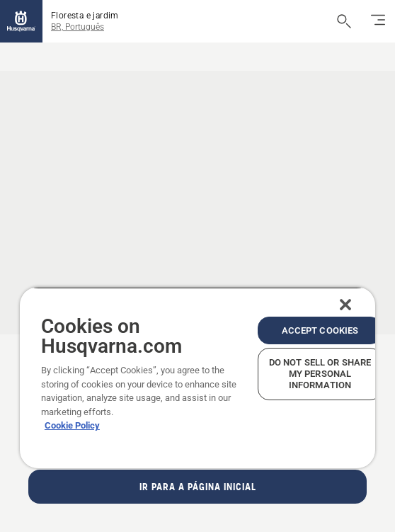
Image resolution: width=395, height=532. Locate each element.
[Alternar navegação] (378, 21)
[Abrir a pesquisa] (344, 21)
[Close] (345, 305)
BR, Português (78, 27)
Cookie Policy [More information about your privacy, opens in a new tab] (72, 425)
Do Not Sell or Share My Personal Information (320, 374)
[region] (197, 378)
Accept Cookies (320, 330)
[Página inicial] (21, 21)
